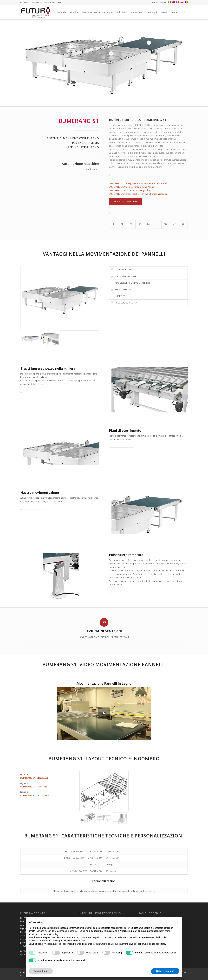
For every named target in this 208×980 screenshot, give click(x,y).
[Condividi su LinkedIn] (148, 224)
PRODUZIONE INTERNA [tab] (124, 303)
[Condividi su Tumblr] (157, 224)
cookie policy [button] (52, 934)
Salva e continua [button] (165, 971)
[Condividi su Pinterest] (140, 224)
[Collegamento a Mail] (185, 972)
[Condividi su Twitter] (122, 224)
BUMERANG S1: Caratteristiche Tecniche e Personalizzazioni (139, 194)
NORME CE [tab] (118, 296)
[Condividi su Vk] (166, 224)
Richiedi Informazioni (104, 631)
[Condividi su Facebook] (114, 224)
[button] (178, 922)
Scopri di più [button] (41, 971)
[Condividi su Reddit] (175, 224)
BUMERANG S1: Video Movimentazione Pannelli (132, 187)
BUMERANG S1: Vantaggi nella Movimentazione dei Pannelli (138, 183)
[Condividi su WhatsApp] (131, 224)
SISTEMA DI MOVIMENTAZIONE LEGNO (73, 138)
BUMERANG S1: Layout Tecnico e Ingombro (130, 190)
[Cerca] (185, 12)
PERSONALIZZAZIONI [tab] (123, 289)
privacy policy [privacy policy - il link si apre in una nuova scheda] (123, 928)
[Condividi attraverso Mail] (183, 224)
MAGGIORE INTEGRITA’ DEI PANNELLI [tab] (130, 283)
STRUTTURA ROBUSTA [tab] (124, 276)
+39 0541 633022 (159, 2)
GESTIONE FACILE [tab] (121, 270)
